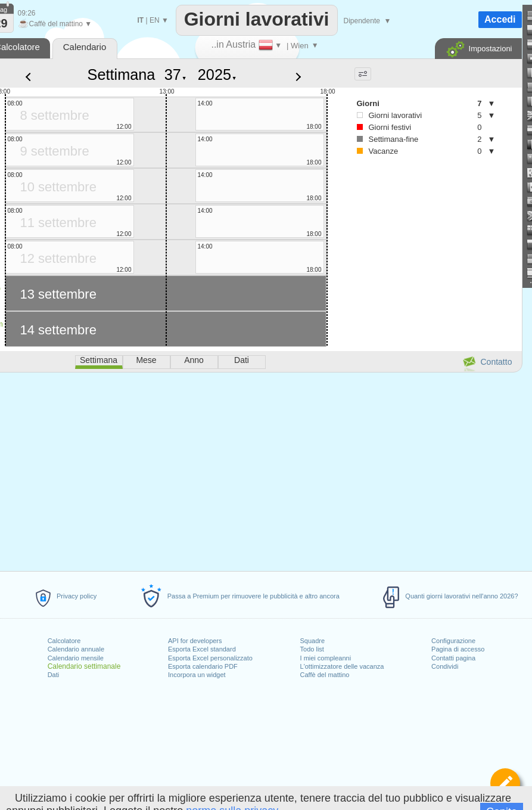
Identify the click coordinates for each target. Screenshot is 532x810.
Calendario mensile (76, 658)
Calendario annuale (76, 649)
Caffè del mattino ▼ (55, 24)
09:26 (27, 13)
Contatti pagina (453, 658)
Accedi (500, 19)
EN (155, 20)
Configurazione (453, 641)
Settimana (122, 75)
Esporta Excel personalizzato (210, 658)
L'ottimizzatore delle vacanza (342, 666)
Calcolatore (64, 641)
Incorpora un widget (197, 675)
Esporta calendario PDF (203, 666)
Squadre (313, 641)
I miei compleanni (326, 658)
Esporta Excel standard (202, 649)
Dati (54, 675)
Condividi (445, 666)
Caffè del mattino (325, 675)
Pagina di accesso (458, 649)
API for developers (195, 641)
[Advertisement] (414, 263)
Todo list (312, 649)
